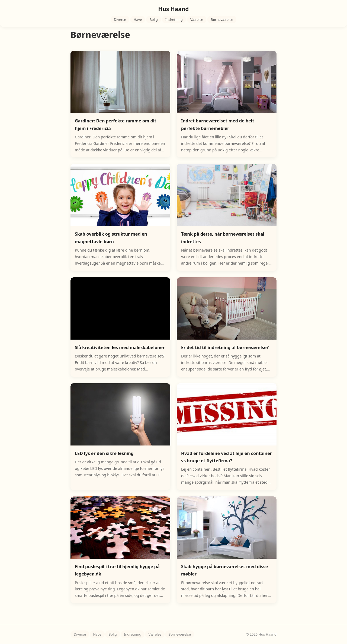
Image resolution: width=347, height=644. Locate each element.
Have (138, 19)
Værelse (197, 19)
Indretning (174, 19)
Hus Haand (174, 9)
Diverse (120, 19)
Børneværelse (222, 19)
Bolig (154, 19)
